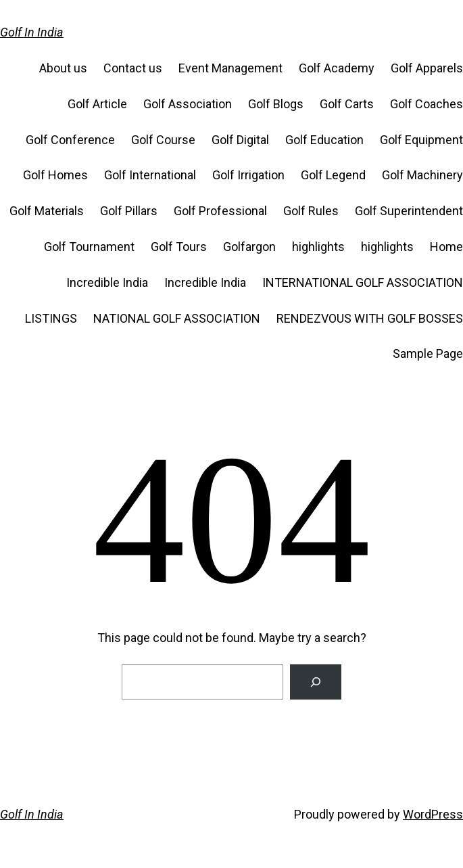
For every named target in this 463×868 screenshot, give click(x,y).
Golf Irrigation (248, 175)
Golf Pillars (129, 211)
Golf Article (97, 104)
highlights (318, 247)
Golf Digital (240, 140)
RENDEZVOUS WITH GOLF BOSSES (370, 318)
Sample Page (428, 353)
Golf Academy (337, 68)
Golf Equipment (421, 140)
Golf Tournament (89, 247)
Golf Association (188, 104)
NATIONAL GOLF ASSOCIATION (177, 318)
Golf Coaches (427, 104)
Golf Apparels (427, 68)
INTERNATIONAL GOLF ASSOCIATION (363, 282)
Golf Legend (333, 175)
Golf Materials (47, 211)
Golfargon (249, 247)
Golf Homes (55, 175)
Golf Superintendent (409, 211)
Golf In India (32, 32)
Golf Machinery (422, 175)
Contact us (133, 68)
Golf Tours (179, 247)
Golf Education (324, 140)
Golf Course (163, 140)
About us (63, 68)
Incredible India (107, 282)
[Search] (316, 682)
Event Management (230, 68)
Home (446, 247)
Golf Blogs (276, 104)
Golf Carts (347, 104)
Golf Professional (220, 211)
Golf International (150, 175)
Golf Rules (311, 211)
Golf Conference (70, 140)
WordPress (433, 814)
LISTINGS (51, 318)
